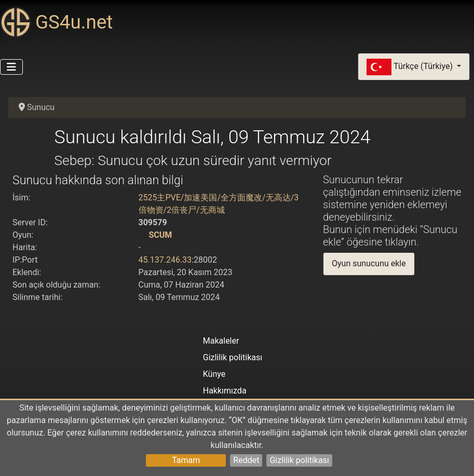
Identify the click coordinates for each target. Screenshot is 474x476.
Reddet (246, 460)
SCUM (160, 235)
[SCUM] (143, 235)
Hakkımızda (225, 391)
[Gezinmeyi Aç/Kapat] (11, 67)
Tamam (186, 460)
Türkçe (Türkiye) (411, 67)
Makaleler (221, 341)
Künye (214, 374)
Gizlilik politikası (299, 460)
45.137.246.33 (165, 260)
